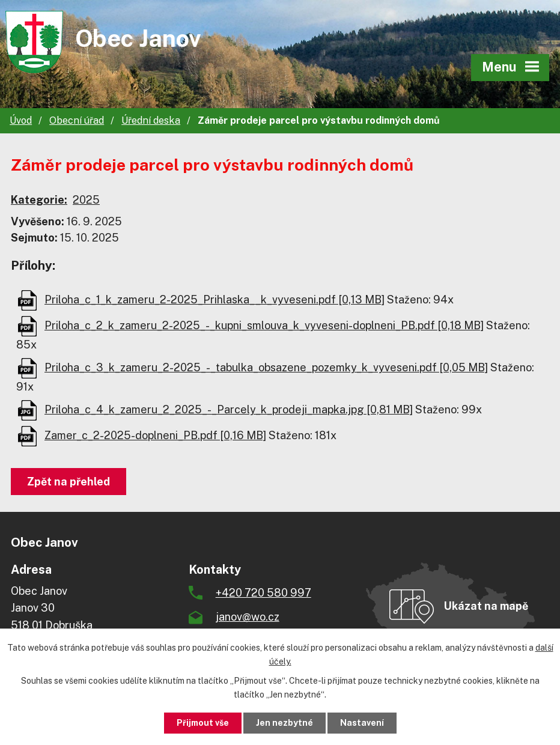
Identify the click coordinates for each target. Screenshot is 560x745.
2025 (86, 200)
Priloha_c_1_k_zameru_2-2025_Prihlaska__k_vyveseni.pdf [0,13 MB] (215, 300)
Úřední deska (151, 120)
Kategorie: (39, 200)
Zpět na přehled (68, 482)
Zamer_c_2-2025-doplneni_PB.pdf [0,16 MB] (155, 435)
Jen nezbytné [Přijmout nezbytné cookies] (285, 723)
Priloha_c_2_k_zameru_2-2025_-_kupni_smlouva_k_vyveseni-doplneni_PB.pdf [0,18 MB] (264, 325)
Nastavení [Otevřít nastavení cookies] (362, 723)
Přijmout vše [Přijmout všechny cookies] (203, 723)
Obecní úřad (77, 120)
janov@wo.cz (248, 617)
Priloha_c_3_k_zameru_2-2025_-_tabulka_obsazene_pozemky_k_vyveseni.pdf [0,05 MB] (266, 367)
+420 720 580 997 (263, 593)
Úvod (21, 120)
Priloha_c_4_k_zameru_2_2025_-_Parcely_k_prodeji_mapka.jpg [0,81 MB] (229, 409)
